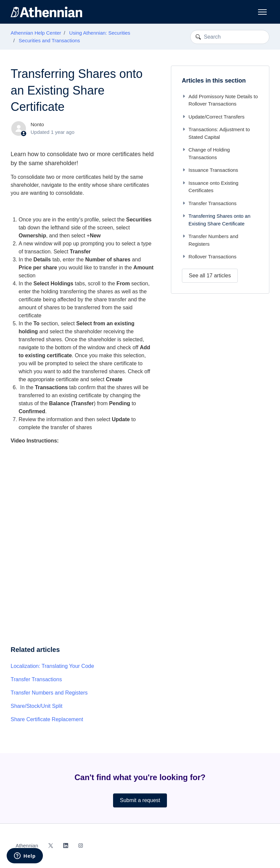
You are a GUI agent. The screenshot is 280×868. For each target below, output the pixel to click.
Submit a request (140, 800)
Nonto (37, 124)
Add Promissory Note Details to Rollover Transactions (220, 100)
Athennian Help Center (36, 33)
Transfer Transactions (36, 679)
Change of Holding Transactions (206, 153)
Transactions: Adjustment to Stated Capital (216, 133)
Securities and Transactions (49, 40)
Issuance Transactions (210, 170)
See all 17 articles (210, 276)
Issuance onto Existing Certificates (210, 187)
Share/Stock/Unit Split (37, 706)
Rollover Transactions (209, 257)
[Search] (230, 37)
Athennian (27, 846)
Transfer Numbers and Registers (49, 693)
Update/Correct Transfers (213, 117)
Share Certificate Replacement (47, 719)
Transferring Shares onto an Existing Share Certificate (216, 220)
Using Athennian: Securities (100, 33)
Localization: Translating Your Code (52, 666)
